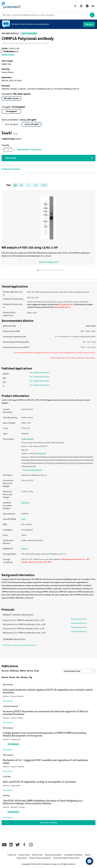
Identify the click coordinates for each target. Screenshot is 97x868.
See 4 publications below (39, 372)
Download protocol (79, 619)
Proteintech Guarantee (11, 169)
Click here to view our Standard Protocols (20, 645)
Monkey (24, 677)
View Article (8, 701)
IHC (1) (30, 671)
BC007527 (42, 453)
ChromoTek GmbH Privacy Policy (66, 858)
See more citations (48, 823)
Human (5, 677)
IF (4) (36, 671)
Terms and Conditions (53, 855)
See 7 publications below (39, 377)
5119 (23, 519)
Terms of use (37, 855)
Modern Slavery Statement (40, 858)
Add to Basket (11, 158)
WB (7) (23, 671)
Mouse (12, 677)
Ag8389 (30, 439)
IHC (36, 185)
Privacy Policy (24, 855)
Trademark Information (73, 855)
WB (21, 185)
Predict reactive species (32, 470)
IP (28, 185)
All (15, 185)
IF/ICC (44, 185)
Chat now (89, 24)
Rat (18, 677)
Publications (9, 51)
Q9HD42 (25, 549)
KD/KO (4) (14, 671)
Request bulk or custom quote (30, 150)
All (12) (5, 671)
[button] (89, 861)
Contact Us (12, 855)
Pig (30, 677)
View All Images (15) (48, 262)
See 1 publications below (39, 381)
